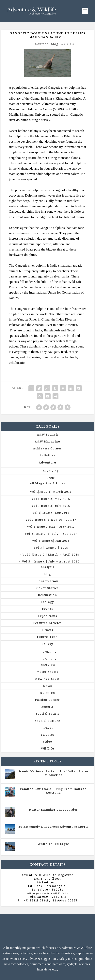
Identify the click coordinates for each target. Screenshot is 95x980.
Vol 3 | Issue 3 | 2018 (51, 548)
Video (48, 741)
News (48, 686)
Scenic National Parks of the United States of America (53, 773)
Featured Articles (47, 623)
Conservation (47, 581)
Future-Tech (47, 637)
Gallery (47, 644)
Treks (51, 478)
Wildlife (48, 748)
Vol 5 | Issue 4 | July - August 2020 (65, 798)
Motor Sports (47, 672)
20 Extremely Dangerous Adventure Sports (53, 827)
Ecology (47, 602)
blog (55, 44)
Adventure (47, 462)
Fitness (47, 630)
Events (47, 609)
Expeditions (47, 616)
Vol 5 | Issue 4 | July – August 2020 (51, 561)
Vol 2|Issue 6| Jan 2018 (51, 541)
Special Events (48, 714)
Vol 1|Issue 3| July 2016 (51, 506)
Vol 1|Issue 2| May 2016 (51, 499)
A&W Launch (48, 434)
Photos (51, 652)
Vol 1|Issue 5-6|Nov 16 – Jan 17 (51, 520)
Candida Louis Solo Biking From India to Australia (53, 791)
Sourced (42, 44)
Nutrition (47, 693)
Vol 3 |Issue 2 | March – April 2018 (51, 554)
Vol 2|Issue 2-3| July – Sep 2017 (51, 534)
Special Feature (47, 721)
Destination (48, 595)
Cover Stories (47, 588)
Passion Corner (47, 700)
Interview (47, 665)
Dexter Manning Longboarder (53, 810)
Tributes (48, 735)
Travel (47, 728)
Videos (51, 659)
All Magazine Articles (48, 483)
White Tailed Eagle (53, 844)
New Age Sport (47, 679)
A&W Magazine (47, 441)
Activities (48, 455)
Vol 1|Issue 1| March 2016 (51, 492)
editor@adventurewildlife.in (48, 893)
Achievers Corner (47, 448)
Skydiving (51, 471)
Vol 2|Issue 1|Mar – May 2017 (51, 526)
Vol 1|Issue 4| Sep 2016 (51, 513)
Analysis (48, 567)
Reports (48, 707)
